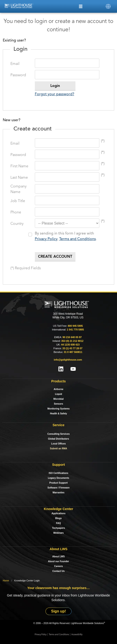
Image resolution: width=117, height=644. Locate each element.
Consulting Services (58, 434)
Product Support (59, 483)
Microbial (58, 399)
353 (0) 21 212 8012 (72, 341)
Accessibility (77, 635)
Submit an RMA (58, 449)
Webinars (59, 533)
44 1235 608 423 (70, 345)
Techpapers (58, 528)
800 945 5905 (75, 326)
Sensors (58, 404)
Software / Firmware (58, 488)
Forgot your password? (55, 94)
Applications (58, 513)
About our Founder (59, 561)
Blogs (58, 518)
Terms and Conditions (78, 239)
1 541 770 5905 (75, 330)
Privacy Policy (46, 239)
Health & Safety (58, 414)
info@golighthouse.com (68, 360)
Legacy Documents (58, 478)
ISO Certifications (58, 473)
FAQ (59, 523)
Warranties (58, 493)
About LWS (58, 557)
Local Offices (59, 444)
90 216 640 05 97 (72, 337)
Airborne (58, 389)
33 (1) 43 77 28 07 (72, 348)
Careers (58, 566)
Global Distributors (59, 439)
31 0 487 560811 (73, 352)
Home (6, 581)
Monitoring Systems (58, 409)
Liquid (58, 394)
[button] (108, 6)
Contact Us (59, 571)
